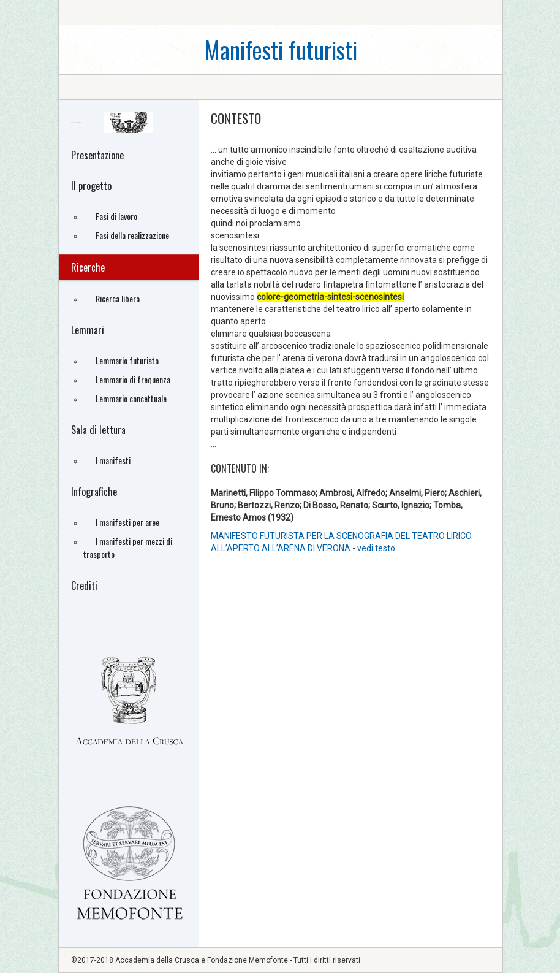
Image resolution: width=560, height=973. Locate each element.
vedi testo (376, 548)
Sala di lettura (98, 430)
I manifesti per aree (127, 522)
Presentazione (97, 155)
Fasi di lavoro (116, 216)
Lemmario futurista (127, 360)
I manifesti (113, 460)
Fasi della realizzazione (132, 235)
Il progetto (91, 186)
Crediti (84, 586)
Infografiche (94, 492)
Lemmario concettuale (131, 398)
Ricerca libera (118, 298)
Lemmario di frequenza (133, 379)
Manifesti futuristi (281, 49)
